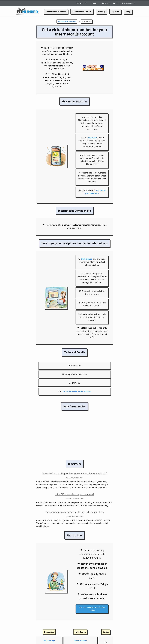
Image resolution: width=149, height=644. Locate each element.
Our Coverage (49, 640)
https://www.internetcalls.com (77, 391)
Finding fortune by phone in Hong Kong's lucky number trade (75, 512)
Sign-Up (115, 12)
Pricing (101, 12)
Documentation (129, 3)
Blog (128, 12)
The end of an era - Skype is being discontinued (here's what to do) (75, 473)
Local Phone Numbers (56, 12)
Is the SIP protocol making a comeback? (74, 494)
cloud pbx (93, 138)
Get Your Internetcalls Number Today (92, 609)
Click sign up (87, 259)
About (94, 3)
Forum (115, 3)
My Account (82, 3)
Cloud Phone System (82, 12)
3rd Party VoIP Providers (67, 21)
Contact (104, 3)
